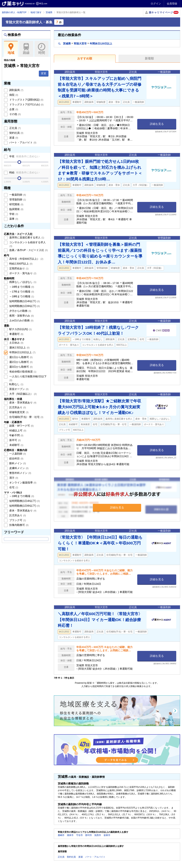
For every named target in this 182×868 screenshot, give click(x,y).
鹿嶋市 (61, 835)
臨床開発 (16, 209)
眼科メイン (17, 463)
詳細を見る (157, 124)
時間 (42, 49)
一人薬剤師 (17, 454)
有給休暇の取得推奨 (22, 372)
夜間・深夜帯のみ (21, 316)
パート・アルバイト (22, 142)
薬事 (13, 219)
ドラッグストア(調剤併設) (26, 100)
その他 (15, 114)
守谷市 (79, 835)
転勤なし (16, 384)
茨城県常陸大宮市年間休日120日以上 (85, 43)
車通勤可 (16, 334)
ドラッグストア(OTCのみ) (26, 104)
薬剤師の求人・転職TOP (14, 12)
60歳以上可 (17, 430)
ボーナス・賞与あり (22, 273)
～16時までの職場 (21, 287)
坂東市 (107, 835)
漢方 (13, 478)
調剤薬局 (16, 90)
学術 (13, 214)
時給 (24, 172)
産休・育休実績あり (22, 403)
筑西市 (98, 835)
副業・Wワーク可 (21, 426)
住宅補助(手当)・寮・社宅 (26, 417)
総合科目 (16, 458)
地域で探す (36, 12)
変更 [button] (44, 73)
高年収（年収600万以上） (26, 259)
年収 (24, 156)
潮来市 (70, 835)
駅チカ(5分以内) (20, 329)
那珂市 (89, 835)
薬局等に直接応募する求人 (26, 237)
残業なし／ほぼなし (22, 282)
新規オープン (19, 389)
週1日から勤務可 (21, 357)
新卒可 (15, 440)
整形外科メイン (20, 473)
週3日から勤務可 (21, 367)
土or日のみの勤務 (21, 320)
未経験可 (16, 445)
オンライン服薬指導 (22, 483)
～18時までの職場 (21, 296)
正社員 (15, 128)
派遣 (13, 138)
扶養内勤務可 (19, 525)
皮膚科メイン (19, 468)
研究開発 (16, 204)
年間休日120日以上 (22, 352)
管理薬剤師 (17, 199)
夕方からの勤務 (20, 311)
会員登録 (172, 4)
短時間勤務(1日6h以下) (24, 306)
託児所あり (17, 407)
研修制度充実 (19, 412)
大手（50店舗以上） (23, 394)
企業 (13, 109)
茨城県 (49, 12)
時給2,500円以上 (21, 264)
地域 (11, 49)
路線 (26, 49)
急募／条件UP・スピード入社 (28, 250)
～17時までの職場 (21, 292)
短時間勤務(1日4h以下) (24, 301)
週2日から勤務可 (21, 362)
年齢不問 (16, 435)
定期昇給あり (19, 268)
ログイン (156, 4)
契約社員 (16, 133)
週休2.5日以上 (19, 347)
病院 (13, 95)
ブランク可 (17, 520)
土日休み (16, 343)
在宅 (13, 487)
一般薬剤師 (17, 195)
